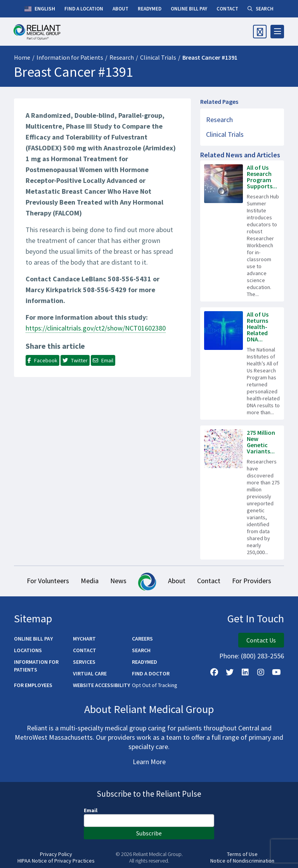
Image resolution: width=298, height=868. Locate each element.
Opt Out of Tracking (155, 685)
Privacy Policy (56, 854)
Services (84, 662)
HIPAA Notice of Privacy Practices (56, 861)
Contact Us (261, 640)
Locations (28, 650)
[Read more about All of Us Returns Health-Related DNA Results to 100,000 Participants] (242, 363)
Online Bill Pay (33, 639)
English (40, 9)
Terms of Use (242, 854)
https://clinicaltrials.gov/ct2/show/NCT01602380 (96, 328)
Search (141, 650)
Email (91, 810)
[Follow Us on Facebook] (214, 672)
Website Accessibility (101, 685)
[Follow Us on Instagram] (261, 672)
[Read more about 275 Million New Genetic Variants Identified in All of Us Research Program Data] (242, 493)
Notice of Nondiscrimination (242, 861)
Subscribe (149, 833)
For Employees (33, 685)
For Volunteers (48, 581)
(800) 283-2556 (262, 656)
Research (122, 57)
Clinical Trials (158, 57)
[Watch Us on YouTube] (276, 672)
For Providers (252, 581)
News (118, 581)
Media (90, 581)
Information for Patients (70, 57)
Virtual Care (90, 673)
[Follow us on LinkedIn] (245, 672)
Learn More (149, 762)
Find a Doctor (151, 673)
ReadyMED (145, 662)
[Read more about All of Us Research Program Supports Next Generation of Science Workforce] (242, 231)
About (177, 581)
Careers (142, 639)
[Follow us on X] (230, 672)
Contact (209, 581)
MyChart (84, 639)
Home (22, 57)
